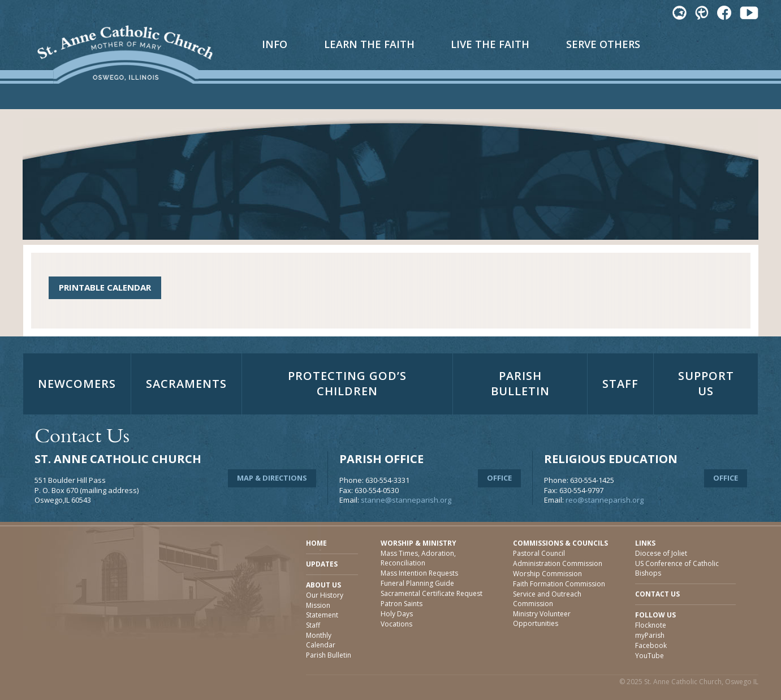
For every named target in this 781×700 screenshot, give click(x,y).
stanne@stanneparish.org (406, 500)
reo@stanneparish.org (605, 500)
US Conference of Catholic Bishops (677, 568)
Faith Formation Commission (559, 584)
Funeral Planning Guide (417, 583)
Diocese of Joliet (661, 553)
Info (275, 44)
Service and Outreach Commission (547, 599)
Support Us (706, 383)
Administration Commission (558, 563)
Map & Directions (272, 478)
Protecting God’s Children (347, 383)
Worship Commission (547, 574)
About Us (323, 585)
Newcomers (77, 384)
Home (316, 543)
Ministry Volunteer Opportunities (542, 619)
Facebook (651, 645)
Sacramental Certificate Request (432, 593)
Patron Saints (402, 604)
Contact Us (657, 594)
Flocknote (651, 625)
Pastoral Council (539, 553)
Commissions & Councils (560, 543)
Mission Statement (322, 610)
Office (499, 478)
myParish (650, 635)
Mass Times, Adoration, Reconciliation (418, 558)
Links (645, 543)
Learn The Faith (369, 44)
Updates (322, 564)
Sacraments (186, 384)
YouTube (650, 656)
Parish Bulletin (520, 383)
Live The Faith (490, 44)
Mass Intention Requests (419, 573)
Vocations (396, 624)
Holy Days (397, 614)
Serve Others (603, 44)
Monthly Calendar (321, 640)
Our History (325, 595)
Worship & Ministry (418, 543)
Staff (620, 384)
